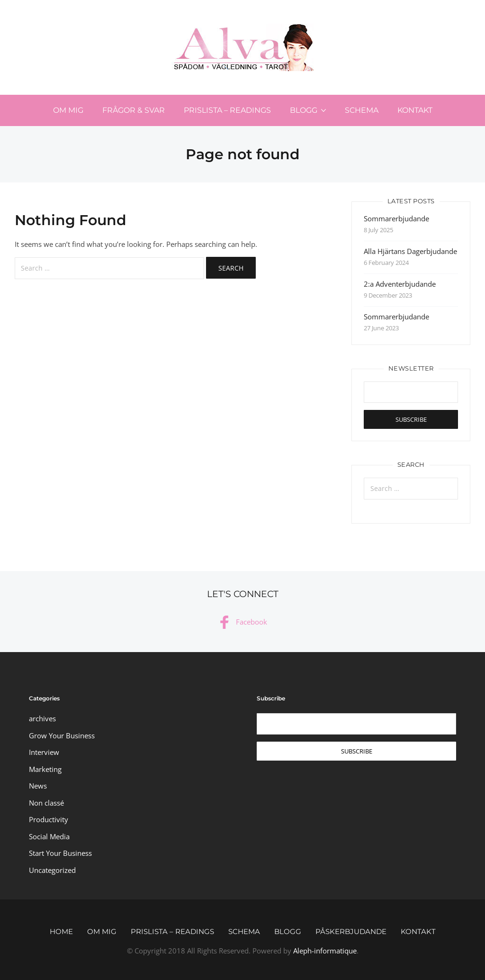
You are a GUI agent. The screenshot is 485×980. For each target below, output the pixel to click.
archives (42, 718)
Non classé (46, 803)
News (38, 786)
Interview (44, 752)
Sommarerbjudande (396, 218)
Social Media (49, 836)
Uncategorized (52, 870)
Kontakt (415, 110)
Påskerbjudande (351, 931)
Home (61, 931)
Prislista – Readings (227, 110)
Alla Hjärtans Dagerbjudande (410, 251)
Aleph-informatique (325, 951)
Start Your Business (60, 853)
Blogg (304, 110)
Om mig (68, 110)
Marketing (45, 769)
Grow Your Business (62, 735)
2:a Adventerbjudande (400, 284)
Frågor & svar (134, 110)
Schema (362, 110)
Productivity (49, 819)
